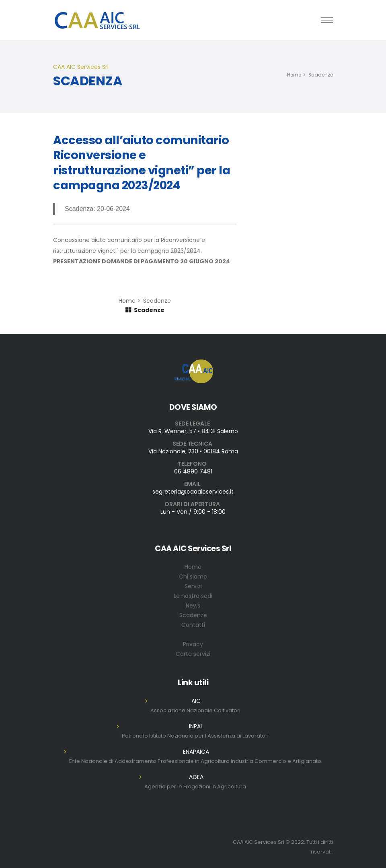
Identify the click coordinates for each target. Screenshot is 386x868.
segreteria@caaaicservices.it (193, 492)
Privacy (193, 644)
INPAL (196, 726)
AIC (196, 701)
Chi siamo (193, 577)
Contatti (193, 625)
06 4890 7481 (193, 471)
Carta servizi (193, 654)
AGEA (196, 777)
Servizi (193, 586)
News (193, 606)
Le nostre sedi (193, 596)
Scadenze (321, 75)
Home (294, 75)
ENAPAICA (196, 752)
